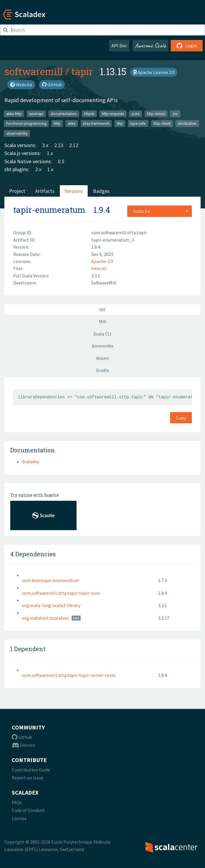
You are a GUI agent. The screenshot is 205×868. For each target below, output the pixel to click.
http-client (162, 123)
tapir (82, 71)
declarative (187, 123)
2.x (38, 169)
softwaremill (34, 71)
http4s (89, 113)
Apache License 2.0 (154, 72)
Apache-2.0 (102, 261)
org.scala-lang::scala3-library (51, 605)
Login (187, 45)
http (57, 123)
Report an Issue (27, 778)
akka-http (14, 113)
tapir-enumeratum (49, 210)
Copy (181, 418)
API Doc (119, 45)
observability (17, 133)
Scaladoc (31, 461)
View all (99, 268)
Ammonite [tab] (103, 346)
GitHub (52, 85)
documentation (64, 113)
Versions (74, 191)
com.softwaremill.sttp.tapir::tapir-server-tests (69, 675)
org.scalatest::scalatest (46, 618)
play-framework (96, 123)
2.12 (74, 145)
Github (22, 737)
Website (21, 85)
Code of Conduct (28, 810)
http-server (156, 113)
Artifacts (45, 191)
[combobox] (160, 211)
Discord (23, 745)
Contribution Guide (31, 770)
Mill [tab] (103, 321)
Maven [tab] (103, 358)
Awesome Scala (150, 45)
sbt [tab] (103, 309)
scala (135, 113)
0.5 (61, 161)
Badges (101, 191)
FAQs (17, 802)
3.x (45, 145)
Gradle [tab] (103, 370)
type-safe (138, 123)
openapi (36, 113)
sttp (120, 123)
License (19, 818)
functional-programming (26, 123)
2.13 (59, 145)
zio (175, 113)
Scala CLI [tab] (103, 334)
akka (72, 123)
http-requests (113, 113)
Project (17, 191)
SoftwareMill (104, 283)
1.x (50, 153)
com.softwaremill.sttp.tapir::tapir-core (61, 593)
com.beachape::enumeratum (51, 580)
